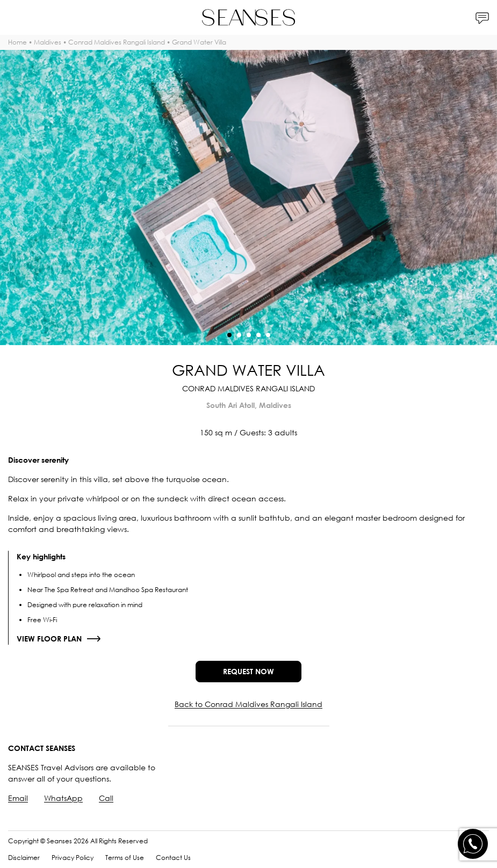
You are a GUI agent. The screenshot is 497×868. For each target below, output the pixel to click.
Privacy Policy (73, 858)
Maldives (48, 42)
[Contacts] (482, 17)
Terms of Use (125, 858)
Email (18, 798)
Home (17, 42)
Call (106, 798)
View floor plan (49, 639)
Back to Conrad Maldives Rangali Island (248, 704)
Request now (248, 671)
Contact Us (173, 858)
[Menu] (15, 17)
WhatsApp (63, 798)
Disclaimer (24, 858)
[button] (229, 335)
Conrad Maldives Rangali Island (117, 42)
